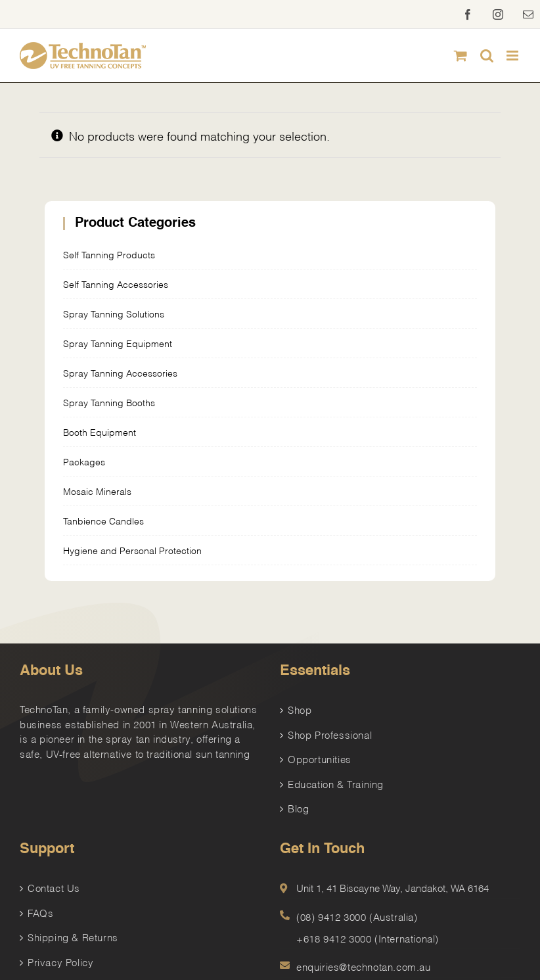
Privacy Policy (60, 962)
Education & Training (336, 783)
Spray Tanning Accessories (120, 372)
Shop (300, 709)
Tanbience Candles (103, 520)
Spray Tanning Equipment (118, 343)
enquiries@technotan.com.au (364, 966)
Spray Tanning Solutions (114, 313)
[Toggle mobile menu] (513, 56)
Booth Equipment (100, 432)
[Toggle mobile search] (487, 56)
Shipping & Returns (73, 937)
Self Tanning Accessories (116, 284)
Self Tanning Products (109, 254)
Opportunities (320, 758)
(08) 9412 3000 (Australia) (357, 916)
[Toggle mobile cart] (461, 56)
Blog (298, 808)
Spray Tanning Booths (109, 402)
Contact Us (54, 887)
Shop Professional (330, 734)
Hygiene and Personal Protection (132, 550)
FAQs (40, 912)
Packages (84, 461)
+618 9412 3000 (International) (368, 938)
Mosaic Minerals (97, 491)
